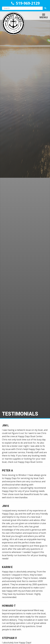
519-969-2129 (28, 3)
